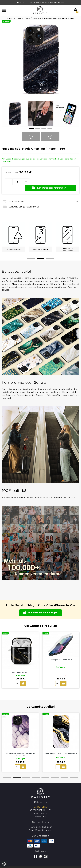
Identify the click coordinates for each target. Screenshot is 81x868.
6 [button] (55, 772)
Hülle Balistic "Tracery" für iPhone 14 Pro (61, 748)
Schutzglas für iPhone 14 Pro (61, 654)
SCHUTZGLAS (41, 808)
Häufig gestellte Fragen (41, 821)
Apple (28, 18)
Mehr (17, 678)
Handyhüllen (20, 18)
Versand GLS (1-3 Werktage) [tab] (40, 201)
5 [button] (45, 772)
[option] (15, 115)
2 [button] (38, 129)
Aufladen (40, 811)
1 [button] (31, 129)
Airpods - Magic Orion (20, 667)
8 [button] (74, 772)
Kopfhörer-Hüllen (41, 805)
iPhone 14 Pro (37, 18)
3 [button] (44, 129)
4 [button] (50, 129)
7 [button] (64, 772)
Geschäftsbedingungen (40, 825)
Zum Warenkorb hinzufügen (52, 181)
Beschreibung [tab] (40, 195)
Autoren (41, 865)
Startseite (10, 18)
